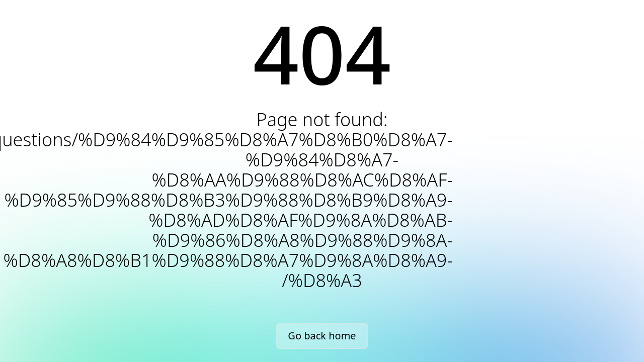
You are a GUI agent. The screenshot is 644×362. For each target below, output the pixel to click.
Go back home (322, 336)
